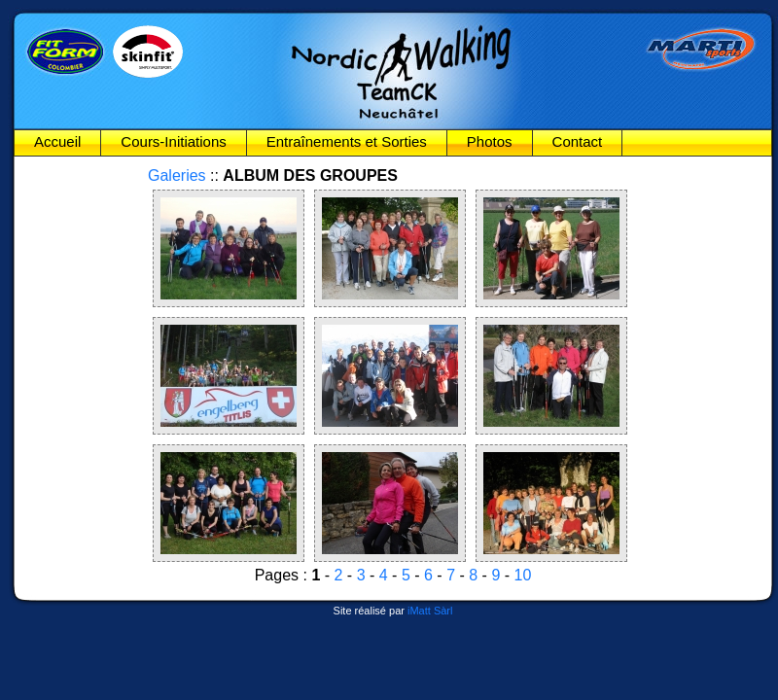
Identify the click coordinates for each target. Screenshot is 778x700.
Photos (490, 141)
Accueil (57, 141)
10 (523, 575)
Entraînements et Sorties (347, 141)
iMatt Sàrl (430, 611)
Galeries (177, 175)
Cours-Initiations (173, 141)
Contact (578, 141)
